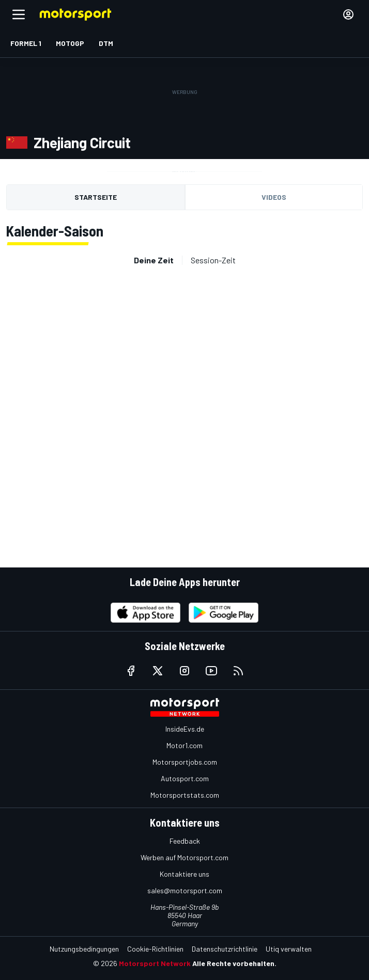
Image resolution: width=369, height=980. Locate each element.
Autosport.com (185, 778)
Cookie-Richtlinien (155, 949)
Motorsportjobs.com (185, 762)
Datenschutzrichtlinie (225, 949)
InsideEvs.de (185, 729)
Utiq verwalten (289, 949)
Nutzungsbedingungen (84, 949)
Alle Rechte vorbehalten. (234, 963)
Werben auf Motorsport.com (185, 857)
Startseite (96, 197)
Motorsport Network (155, 963)
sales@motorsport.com (185, 890)
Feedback (185, 841)
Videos (274, 197)
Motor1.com (185, 745)
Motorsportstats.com (185, 795)
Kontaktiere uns (185, 874)
